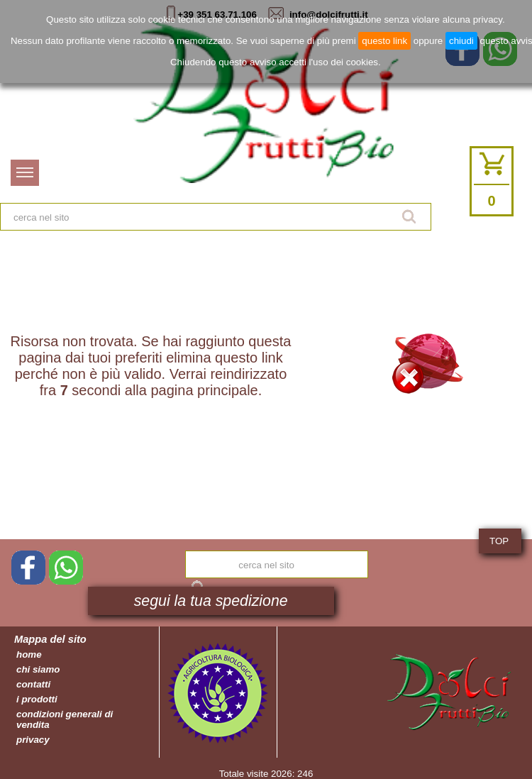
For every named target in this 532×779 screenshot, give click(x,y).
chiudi (461, 41)
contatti (33, 684)
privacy (33, 740)
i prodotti (37, 699)
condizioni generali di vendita (65, 719)
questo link (384, 41)
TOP (499, 541)
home (29, 654)
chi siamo (38, 669)
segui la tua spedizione (211, 601)
